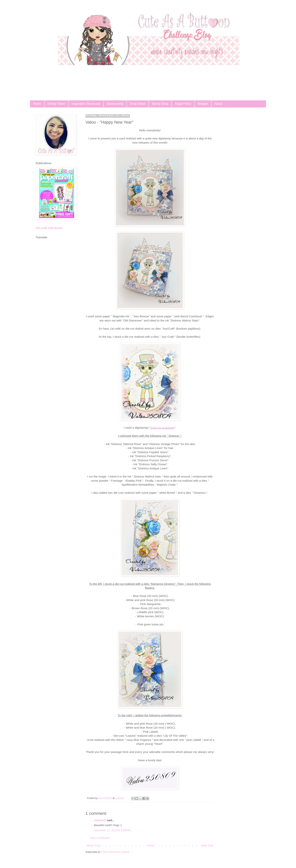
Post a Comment (100, 838)
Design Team (56, 104)
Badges (203, 104)
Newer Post (93, 846)
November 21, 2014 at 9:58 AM (112, 830)
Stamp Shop (160, 104)
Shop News (138, 104)
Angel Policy (183, 104)
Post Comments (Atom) (115, 852)
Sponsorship (115, 104)
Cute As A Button (162, 428)
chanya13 (100, 820)
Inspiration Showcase (86, 104)
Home (37, 104)
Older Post (207, 846)
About (218, 104)
